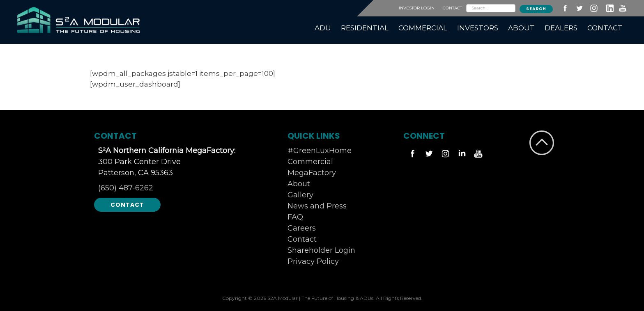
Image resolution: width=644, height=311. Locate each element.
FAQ (295, 217)
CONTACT (452, 8)
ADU (323, 28)
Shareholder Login (321, 250)
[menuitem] (323, 28)
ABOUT (521, 28)
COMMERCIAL (423, 28)
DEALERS (561, 28)
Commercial (310, 162)
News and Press (317, 206)
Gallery (300, 195)
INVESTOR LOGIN (417, 8)
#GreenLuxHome (320, 151)
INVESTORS (478, 28)
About (299, 184)
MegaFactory (312, 173)
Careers (302, 228)
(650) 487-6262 (126, 188)
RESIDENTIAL (365, 28)
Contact (127, 205)
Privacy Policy (313, 261)
